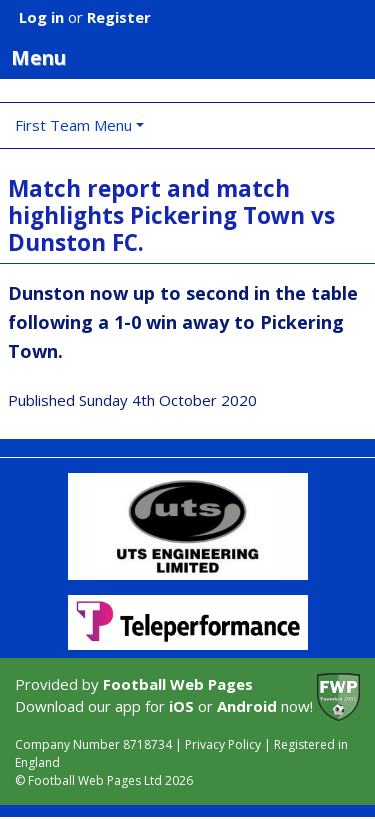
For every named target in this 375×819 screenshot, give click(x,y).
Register (119, 17)
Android (247, 706)
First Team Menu (73, 125)
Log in (41, 17)
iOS (181, 706)
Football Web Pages (178, 684)
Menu (193, 57)
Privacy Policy (223, 744)
